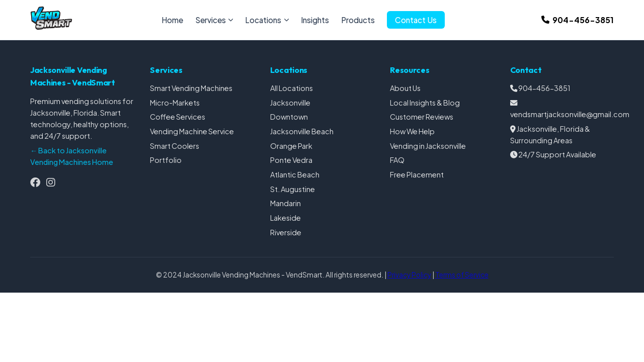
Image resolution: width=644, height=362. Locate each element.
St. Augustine (293, 189)
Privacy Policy (409, 275)
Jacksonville (290, 103)
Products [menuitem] (358, 20)
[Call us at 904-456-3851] (578, 20)
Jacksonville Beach (302, 131)
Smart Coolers (175, 146)
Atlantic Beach (295, 174)
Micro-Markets (175, 103)
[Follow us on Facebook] (35, 182)
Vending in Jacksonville (428, 146)
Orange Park (291, 146)
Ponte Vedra (291, 160)
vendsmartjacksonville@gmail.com (570, 114)
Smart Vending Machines (191, 88)
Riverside (286, 232)
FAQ (397, 160)
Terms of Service (462, 275)
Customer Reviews (422, 117)
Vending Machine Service (192, 131)
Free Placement (417, 174)
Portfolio (166, 160)
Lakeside (286, 218)
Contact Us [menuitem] (416, 20)
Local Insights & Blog (425, 103)
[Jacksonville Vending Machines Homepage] (51, 27)
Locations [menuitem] (267, 20)
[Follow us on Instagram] (51, 182)
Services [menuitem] (214, 20)
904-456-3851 (544, 88)
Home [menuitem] (172, 20)
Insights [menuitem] (315, 20)
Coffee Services (178, 117)
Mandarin (286, 203)
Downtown (289, 117)
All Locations (292, 88)
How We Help (412, 131)
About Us (405, 88)
